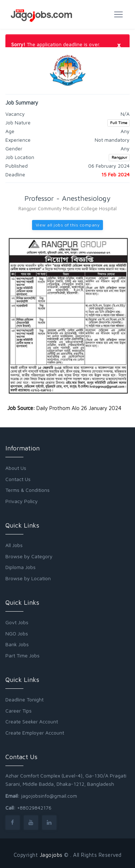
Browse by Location (28, 578)
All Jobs (14, 545)
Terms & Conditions (28, 490)
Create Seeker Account (32, 721)
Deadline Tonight (24, 699)
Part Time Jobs (22, 655)
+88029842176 (34, 808)
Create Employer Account (35, 733)
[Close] (119, 45)
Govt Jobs (17, 622)
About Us (16, 468)
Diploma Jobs (21, 567)
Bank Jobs (17, 644)
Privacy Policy (22, 501)
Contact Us (18, 479)
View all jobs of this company (68, 225)
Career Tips (19, 711)
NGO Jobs (17, 633)
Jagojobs (51, 855)
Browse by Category (29, 556)
